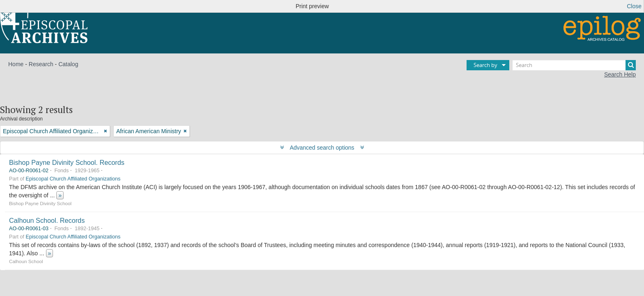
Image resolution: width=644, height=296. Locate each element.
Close (634, 6)
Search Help (620, 74)
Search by (485, 65)
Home (16, 64)
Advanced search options (322, 148)
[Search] (574, 65)
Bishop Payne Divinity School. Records (67, 162)
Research (41, 64)
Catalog (68, 64)
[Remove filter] (106, 131)
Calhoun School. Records (47, 220)
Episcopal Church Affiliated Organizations (73, 179)
